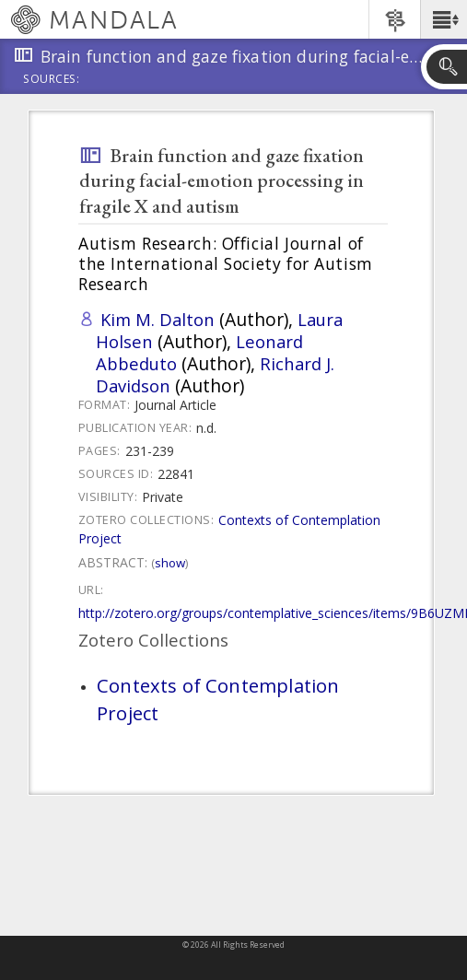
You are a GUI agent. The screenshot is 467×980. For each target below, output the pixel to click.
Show (170, 563)
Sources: (52, 80)
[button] (444, 19)
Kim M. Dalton (158, 319)
